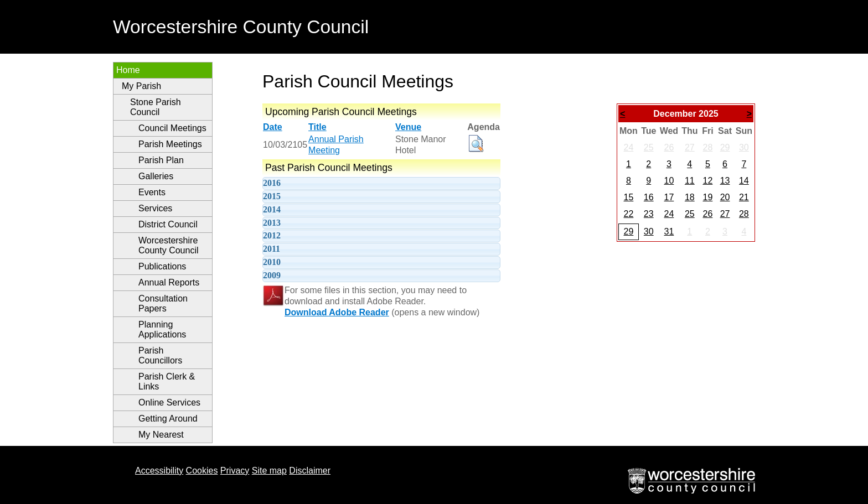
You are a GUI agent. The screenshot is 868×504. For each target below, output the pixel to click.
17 (669, 197)
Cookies (202, 471)
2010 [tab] (272, 262)
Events (152, 192)
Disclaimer (310, 471)
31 (669, 232)
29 (725, 147)
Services (155, 208)
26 (669, 147)
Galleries (156, 176)
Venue (408, 127)
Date (273, 127)
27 (690, 147)
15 (629, 197)
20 (725, 197)
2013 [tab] (272, 223)
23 (649, 214)
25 (649, 147)
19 (707, 197)
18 (690, 197)
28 (707, 147)
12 (707, 181)
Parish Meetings (170, 144)
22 (629, 214)
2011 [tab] (272, 249)
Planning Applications (162, 329)
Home (128, 70)
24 (629, 147)
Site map (269, 471)
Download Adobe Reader (337, 312)
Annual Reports (169, 282)
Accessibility (159, 471)
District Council (168, 224)
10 (669, 181)
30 (744, 147)
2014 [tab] (272, 209)
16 (649, 197)
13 (725, 181)
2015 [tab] (272, 196)
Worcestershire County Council (169, 245)
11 (690, 181)
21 (744, 197)
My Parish (141, 86)
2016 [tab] (272, 183)
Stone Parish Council (156, 107)
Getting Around (168, 419)
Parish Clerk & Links (167, 381)
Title (317, 127)
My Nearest (161, 435)
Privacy (235, 471)
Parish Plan (161, 160)
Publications (162, 266)
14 (744, 181)
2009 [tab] (272, 275)
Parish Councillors (160, 355)
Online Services (169, 402)
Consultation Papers (163, 303)
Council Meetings (172, 128)
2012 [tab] (272, 235)
